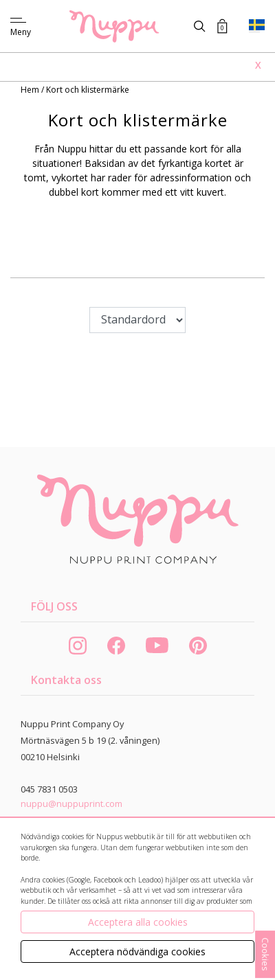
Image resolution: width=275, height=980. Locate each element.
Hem (31, 90)
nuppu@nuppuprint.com (71, 804)
